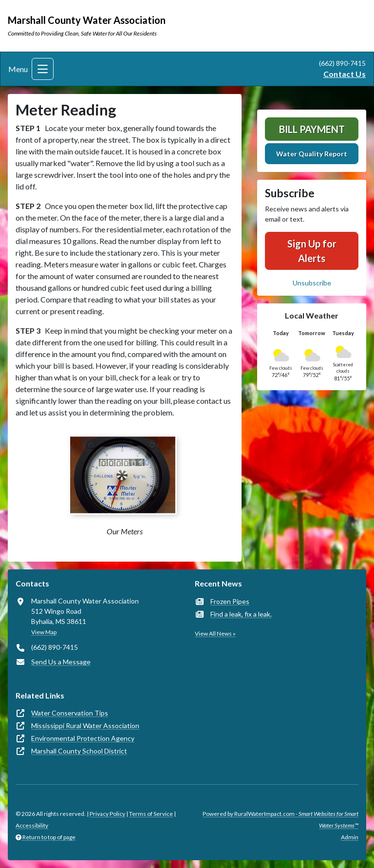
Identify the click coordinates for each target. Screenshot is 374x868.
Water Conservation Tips (70, 713)
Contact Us (345, 74)
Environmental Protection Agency (83, 738)
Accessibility (32, 825)
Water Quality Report (312, 154)
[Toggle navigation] (43, 69)
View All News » (215, 633)
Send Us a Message (61, 662)
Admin (350, 837)
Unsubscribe (312, 283)
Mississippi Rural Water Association (85, 726)
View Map (44, 632)
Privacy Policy (107, 814)
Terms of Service (151, 814)
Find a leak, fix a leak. (241, 614)
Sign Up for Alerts (312, 251)
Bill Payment (312, 129)
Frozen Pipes (230, 601)
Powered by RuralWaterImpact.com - (280, 820)
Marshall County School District (79, 751)
